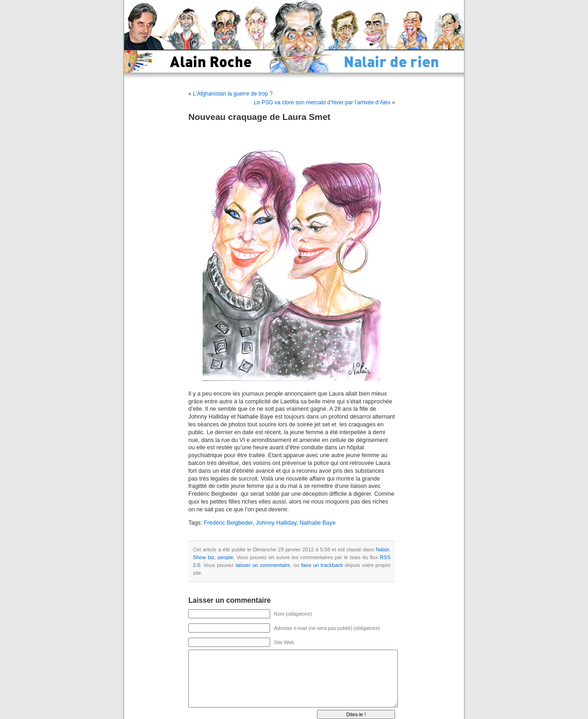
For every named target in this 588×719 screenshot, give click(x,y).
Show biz (204, 557)
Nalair (382, 549)
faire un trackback (322, 565)
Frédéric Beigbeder (228, 523)
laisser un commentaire (263, 565)
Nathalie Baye (317, 523)
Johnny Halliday (276, 523)
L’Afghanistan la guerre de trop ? (233, 94)
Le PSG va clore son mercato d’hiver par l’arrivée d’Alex (322, 102)
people (226, 557)
